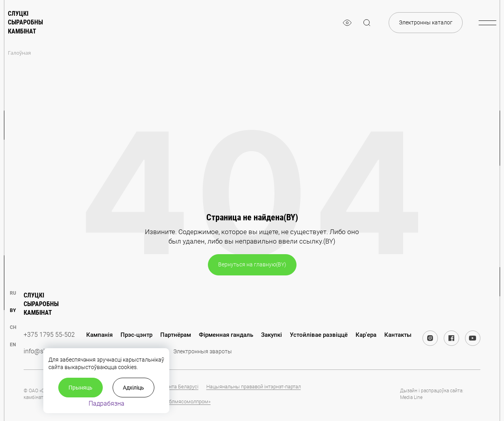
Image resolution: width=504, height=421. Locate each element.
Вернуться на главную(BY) (252, 264)
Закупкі (271, 335)
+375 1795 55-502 (49, 335)
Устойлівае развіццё (319, 335)
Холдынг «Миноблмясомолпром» (172, 402)
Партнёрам (176, 335)
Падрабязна (107, 403)
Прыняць (81, 388)
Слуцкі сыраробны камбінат (25, 22)
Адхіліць (133, 388)
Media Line (411, 397)
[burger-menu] (487, 23)
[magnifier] (367, 23)
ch (13, 327)
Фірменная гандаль (226, 335)
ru (13, 293)
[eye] (347, 23)
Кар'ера (366, 335)
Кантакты (398, 335)
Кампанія (99, 335)
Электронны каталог (426, 22)
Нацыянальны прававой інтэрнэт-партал (254, 387)
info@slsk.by (42, 351)
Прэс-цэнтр (136, 335)
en (13, 345)
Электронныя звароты (203, 351)
